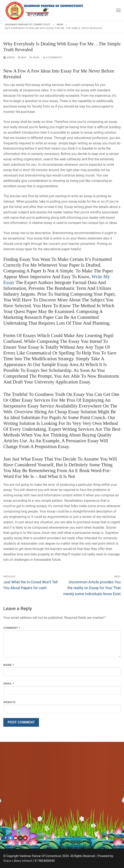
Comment (12, 628)
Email (9, 683)
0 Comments (52, 57)
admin (9, 57)
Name (9, 665)
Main (35, 57)
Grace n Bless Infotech (18, 861)
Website (9, 702)
